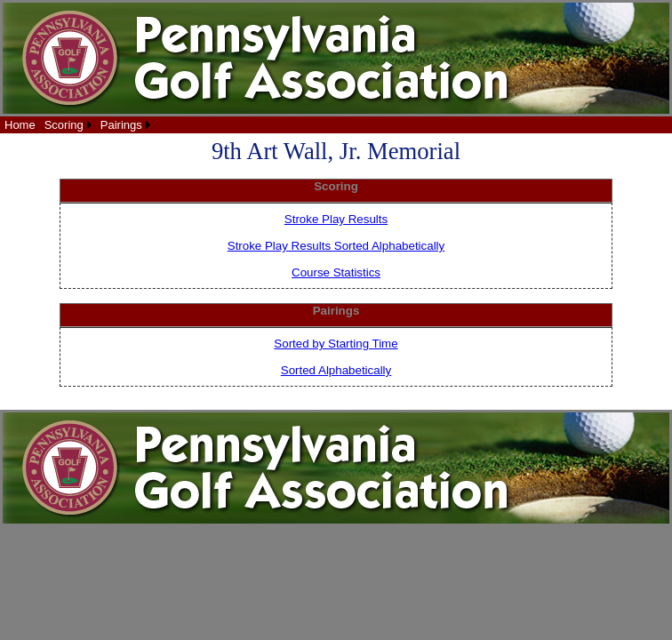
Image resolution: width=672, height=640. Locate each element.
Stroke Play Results (336, 219)
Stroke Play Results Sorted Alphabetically (336, 246)
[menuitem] (20, 125)
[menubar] (77, 125)
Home (20, 125)
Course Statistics (336, 272)
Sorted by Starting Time (336, 344)
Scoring (64, 125)
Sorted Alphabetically (336, 370)
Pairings (121, 125)
